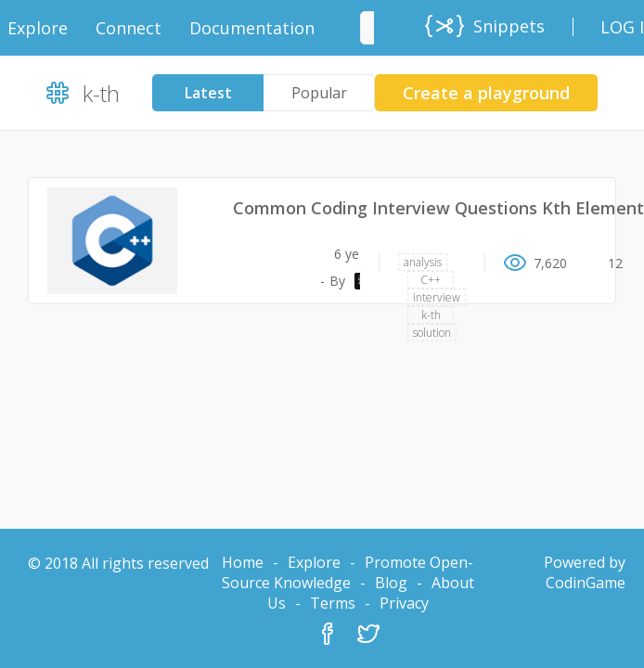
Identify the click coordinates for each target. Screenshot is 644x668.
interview (437, 297)
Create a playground (486, 93)
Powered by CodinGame (585, 572)
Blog (391, 583)
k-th (431, 315)
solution (432, 333)
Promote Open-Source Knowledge (348, 572)
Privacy (404, 603)
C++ (431, 280)
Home (243, 562)
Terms (333, 603)
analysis (423, 262)
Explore (314, 562)
